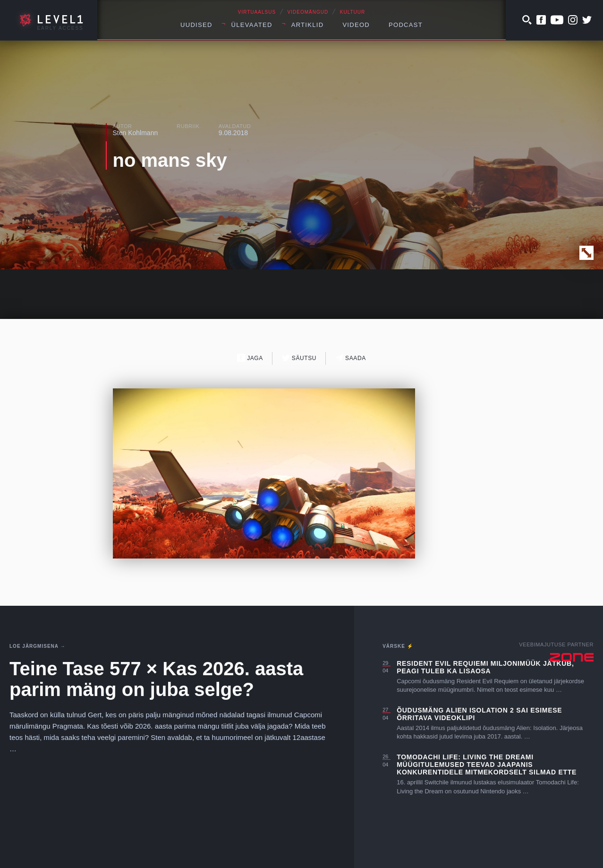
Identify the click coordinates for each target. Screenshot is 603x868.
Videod (356, 25)
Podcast (406, 25)
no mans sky (170, 160)
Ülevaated (252, 25)
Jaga (250, 358)
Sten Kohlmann (136, 133)
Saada (351, 358)
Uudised (196, 25)
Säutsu (299, 358)
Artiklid (308, 25)
